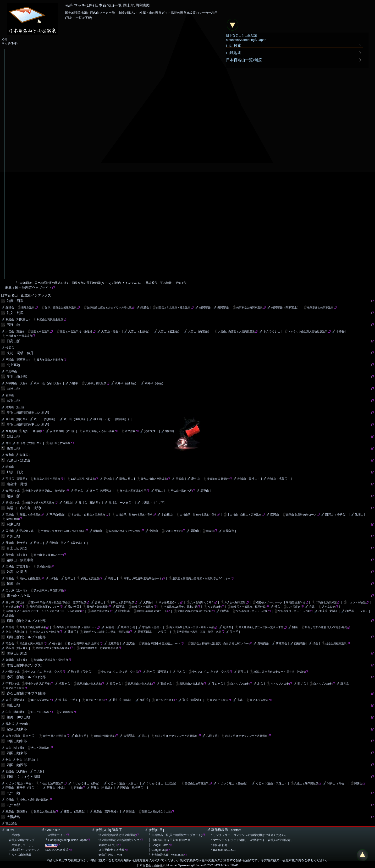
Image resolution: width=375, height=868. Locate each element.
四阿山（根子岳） (336, 515)
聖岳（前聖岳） (193, 700)
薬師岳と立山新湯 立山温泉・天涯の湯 (106, 632)
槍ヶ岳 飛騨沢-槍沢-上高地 (84, 643)
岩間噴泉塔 (67, 712)
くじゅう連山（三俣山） (162, 783)
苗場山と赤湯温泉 (30, 515)
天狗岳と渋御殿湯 (326, 602)
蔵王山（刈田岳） (45, 419)
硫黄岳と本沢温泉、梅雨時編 (248, 607)
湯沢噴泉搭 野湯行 (218, 479)
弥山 (145, 736)
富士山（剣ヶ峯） (17, 555)
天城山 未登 (44, 566)
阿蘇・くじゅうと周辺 (23, 777)
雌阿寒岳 (223, 308)
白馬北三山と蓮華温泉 (33, 627)
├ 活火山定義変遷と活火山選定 (116, 835)
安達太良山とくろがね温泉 (99, 431)
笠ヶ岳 (234, 632)
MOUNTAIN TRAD (226, 865)
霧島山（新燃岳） (75, 812)
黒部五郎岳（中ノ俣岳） (153, 632)
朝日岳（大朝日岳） (29, 443)
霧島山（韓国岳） (17, 812)
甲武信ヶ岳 (27, 531)
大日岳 (24, 455)
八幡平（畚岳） (155, 383)
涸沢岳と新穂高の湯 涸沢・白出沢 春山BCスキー (201, 578)
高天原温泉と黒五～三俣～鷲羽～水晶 (192, 627)
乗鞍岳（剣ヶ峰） (17, 648)
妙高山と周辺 (17, 572)
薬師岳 (72, 632)
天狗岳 (147, 602)
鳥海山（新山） (16, 407)
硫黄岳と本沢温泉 (143, 607)
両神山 (10, 531)
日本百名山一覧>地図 (244, 60)
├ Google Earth (159, 845)
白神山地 (13, 389)
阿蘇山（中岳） (57, 788)
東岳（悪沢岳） (16, 700)
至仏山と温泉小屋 (181, 491)
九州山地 (13, 793)
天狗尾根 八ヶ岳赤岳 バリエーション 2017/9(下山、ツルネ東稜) (43, 611)
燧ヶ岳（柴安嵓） (101, 491)
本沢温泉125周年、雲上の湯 (180, 607)
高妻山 (112, 578)
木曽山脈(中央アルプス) (25, 665)
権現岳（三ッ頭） (357, 611)
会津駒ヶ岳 (13, 491)
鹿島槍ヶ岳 (128, 627)
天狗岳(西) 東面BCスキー (44, 607)
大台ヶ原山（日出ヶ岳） (21, 736)
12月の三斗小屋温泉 (83, 479)
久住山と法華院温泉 (52, 783)
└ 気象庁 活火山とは (109, 855)
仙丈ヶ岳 (217, 684)
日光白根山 (126, 479)
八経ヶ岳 (212, 736)
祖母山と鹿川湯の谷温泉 (34, 800)
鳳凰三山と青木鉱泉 (89, 684)
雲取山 (195, 531)
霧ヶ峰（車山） (16, 602)
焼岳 (315, 643)
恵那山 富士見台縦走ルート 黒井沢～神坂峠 (279, 672)
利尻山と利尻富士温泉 (50, 319)
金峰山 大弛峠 (174, 531)
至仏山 (159, 491)
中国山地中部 (17, 741)
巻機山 (67, 503)
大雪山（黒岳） (111, 331)
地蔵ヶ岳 (64, 684)
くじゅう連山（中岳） (20, 783)
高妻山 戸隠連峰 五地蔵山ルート (143, 578)
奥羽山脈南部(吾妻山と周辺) (28, 424)
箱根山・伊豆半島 (20, 560)
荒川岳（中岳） (68, 700)
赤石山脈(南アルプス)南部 (26, 693)
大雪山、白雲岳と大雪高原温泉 (236, 331)
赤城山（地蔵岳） (279, 479)
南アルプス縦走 (240, 684)
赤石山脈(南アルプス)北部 (26, 677)
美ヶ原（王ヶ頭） (17, 590)
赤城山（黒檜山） (249, 479)
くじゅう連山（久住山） (271, 783)
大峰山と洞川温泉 (104, 736)
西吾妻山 (11, 431)
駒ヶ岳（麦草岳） (158, 672)
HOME (11, 830)
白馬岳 (10, 627)
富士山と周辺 (17, 548)
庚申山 (195, 479)
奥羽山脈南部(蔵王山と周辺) (28, 412)
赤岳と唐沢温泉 (101, 611)
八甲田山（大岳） (17, 383)
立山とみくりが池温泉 (46, 632)
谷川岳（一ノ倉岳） (121, 503)
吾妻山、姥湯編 (32, 431)
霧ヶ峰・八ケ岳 (18, 596)
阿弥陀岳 (124, 611)
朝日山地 (13, 436)
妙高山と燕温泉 (90, 578)
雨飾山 (10, 578)
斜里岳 (145, 308)
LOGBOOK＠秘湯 (57, 850)
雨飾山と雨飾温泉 (30, 578)
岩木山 (10, 395)
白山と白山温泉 (40, 712)
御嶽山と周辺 (17, 653)
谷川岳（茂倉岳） (90, 503)
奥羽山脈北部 (17, 377)
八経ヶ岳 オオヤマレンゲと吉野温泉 (176, 736)
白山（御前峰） (16, 712)
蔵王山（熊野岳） (17, 419)
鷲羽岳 (227, 627)
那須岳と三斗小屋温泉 (47, 479)
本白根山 (167, 515)
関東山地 (13, 524)
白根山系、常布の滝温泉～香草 (134, 515)
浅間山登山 (12, 519)
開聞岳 (131, 812)
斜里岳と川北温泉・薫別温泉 (173, 308)
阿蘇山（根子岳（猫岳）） (23, 788)
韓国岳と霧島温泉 (44, 812)
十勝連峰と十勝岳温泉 (19, 336)
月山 (8, 443)
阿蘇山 (358, 783)
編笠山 (10, 615)
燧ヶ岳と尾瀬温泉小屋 (133, 491)
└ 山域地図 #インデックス (23, 850)
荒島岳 (10, 724)
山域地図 (234, 53)
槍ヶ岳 (56, 643)
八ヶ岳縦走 (12, 607)
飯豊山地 (13, 448)
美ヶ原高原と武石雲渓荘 (48, 590)
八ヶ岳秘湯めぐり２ (202, 602)
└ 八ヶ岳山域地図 (19, 855)
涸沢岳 (131, 643)
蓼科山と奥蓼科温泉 (122, 602)
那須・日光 (15, 472)
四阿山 (275, 515)
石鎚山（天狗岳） (17, 771)
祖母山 (10, 800)
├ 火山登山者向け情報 (110, 850)
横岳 (277, 607)
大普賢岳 (129, 736)
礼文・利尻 (15, 313)
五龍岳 (110, 627)
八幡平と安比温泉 (96, 383)
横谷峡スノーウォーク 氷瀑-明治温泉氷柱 (281, 602)
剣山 (8, 760)
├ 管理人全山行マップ (20, 840)
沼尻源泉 (130, 431)
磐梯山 (170, 431)
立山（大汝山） (16, 632)
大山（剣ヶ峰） (16, 748)
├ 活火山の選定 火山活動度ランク (118, 840)
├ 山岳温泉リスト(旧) (20, 845)
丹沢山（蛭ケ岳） (17, 543)
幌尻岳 (10, 348)
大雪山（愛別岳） (169, 331)
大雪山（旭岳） (16, 331)
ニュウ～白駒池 (356, 602)
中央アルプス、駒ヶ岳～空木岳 (44, 672)
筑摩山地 (13, 584)
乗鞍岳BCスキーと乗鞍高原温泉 (99, 648)
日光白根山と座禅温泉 (154, 479)
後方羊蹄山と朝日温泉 (50, 360)
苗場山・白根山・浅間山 (25, 508)
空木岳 (181, 672)
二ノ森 (38, 771)
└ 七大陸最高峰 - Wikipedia (166, 855)
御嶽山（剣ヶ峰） (17, 660)
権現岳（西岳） (329, 611)
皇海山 (180, 479)
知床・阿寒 (15, 301)
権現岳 (225, 611)
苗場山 (10, 515)
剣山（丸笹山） (27, 760)
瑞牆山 (98, 531)
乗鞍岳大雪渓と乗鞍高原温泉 (53, 648)
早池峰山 (11, 371)
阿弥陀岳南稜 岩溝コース (152, 611)
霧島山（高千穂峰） (106, 812)
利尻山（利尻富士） (18, 319)
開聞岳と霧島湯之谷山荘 (157, 812)
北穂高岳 (114, 643)
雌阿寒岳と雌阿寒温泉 (249, 308)
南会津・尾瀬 (17, 484)
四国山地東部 (17, 753)
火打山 (54, 578)
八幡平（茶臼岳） (126, 383)
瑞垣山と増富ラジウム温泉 (125, 531)
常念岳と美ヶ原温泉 (31, 643)
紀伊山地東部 (17, 729)
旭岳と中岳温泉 (40, 331)
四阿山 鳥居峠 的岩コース (301, 515)
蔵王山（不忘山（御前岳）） (112, 419)
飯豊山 (10, 455)
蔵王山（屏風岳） (75, 419)
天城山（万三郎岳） (18, 566)
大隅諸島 (13, 817)
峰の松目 (74, 607)
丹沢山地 (13, 536)
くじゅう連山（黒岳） (87, 783)
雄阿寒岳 (205, 308)
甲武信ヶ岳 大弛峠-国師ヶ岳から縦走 (63, 531)
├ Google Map (158, 850)
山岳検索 (234, 45)
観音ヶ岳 (115, 684)
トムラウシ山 (272, 331)
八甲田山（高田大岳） (48, 383)
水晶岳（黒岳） (152, 627)
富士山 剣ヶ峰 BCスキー (48, 555)
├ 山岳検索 (13, 835)
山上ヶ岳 (81, 736)
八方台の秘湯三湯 (235, 602)
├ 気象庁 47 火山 (107, 845)
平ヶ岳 (79, 491)
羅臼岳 (10, 308)
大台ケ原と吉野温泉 (54, 736)
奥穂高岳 (263, 643)
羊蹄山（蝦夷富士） (18, 360)
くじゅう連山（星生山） (233, 783)
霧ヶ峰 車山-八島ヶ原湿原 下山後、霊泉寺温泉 (59, 602)
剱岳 (295, 627)
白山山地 (13, 705)
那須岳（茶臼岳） (17, 479)
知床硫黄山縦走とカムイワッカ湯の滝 (109, 308)
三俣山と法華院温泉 (197, 783)
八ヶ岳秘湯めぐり (169, 602)
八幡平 (74, 383)
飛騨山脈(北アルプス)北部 (26, 621)
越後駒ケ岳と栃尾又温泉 (40, 503)
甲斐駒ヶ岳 (13, 684)
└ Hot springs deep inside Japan (66, 840)
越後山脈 (13, 496)
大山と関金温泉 (40, 748)
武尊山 (205, 491)
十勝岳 (340, 331)
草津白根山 (57, 515)
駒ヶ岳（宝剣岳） (83, 672)
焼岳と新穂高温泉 (336, 643)
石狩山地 (13, 325)
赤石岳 (144, 700)
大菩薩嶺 (228, 531)
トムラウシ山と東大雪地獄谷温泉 (308, 331)
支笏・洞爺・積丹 (20, 353)
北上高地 (13, 365)
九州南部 (13, 805)
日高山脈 (13, 341)
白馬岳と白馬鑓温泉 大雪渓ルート (77, 627)
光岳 (240, 700)
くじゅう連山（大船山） (123, 783)
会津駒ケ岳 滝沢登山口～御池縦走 (45, 491)
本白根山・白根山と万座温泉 (88, 515)
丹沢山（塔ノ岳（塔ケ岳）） (68, 543)
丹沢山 (38, 543)
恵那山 (242, 672)
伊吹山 (24, 724)
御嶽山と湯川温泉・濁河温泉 (51, 660)
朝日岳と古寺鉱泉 (60, 443)
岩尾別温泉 (28, 308)
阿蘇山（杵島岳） (102, 788)
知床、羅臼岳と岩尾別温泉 (61, 308)
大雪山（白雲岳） (199, 331)
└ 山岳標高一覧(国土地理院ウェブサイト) (176, 835)
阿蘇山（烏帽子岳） (133, 788)
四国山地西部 (17, 765)
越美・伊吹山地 (18, 717)
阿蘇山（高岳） (337, 783)
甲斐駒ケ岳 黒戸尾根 (38, 684)
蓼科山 (99, 602)
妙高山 (69, 578)
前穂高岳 (281, 643)
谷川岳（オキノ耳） (154, 503)
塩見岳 (345, 684)
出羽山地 (13, 401)
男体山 (108, 479)
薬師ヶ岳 (166, 684)
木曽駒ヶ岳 (13, 672)
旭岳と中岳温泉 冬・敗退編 (76, 331)
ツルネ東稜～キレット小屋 (252, 611)
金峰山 (154, 531)
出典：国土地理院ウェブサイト (28, 288)
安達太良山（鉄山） (63, 431)
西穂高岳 (300, 643)
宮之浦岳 (11, 824)
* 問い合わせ (219, 845)
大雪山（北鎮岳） (139, 331)
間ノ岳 (302, 684)
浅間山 (359, 515)
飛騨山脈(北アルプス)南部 (26, 637)
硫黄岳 (121, 607)
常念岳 (10, 643)
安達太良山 (151, 431)
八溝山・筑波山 (18, 460)
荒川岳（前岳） (123, 700)
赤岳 (312, 607)
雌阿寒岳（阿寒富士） (286, 308)
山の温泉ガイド (55, 835)
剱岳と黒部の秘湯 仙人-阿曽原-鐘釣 (326, 627)
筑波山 (10, 467)
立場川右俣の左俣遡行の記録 (195, 611)
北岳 (260, 684)
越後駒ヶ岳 (13, 503)
